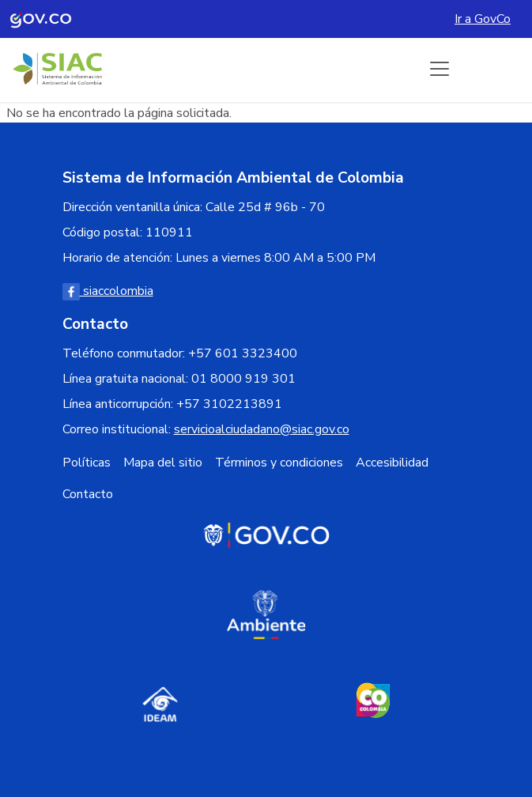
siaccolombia (108, 291)
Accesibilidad (392, 463)
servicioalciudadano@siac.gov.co (262, 429)
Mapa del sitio (163, 463)
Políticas (87, 463)
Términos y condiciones (279, 463)
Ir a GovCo (483, 19)
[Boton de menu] (440, 69)
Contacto (88, 494)
